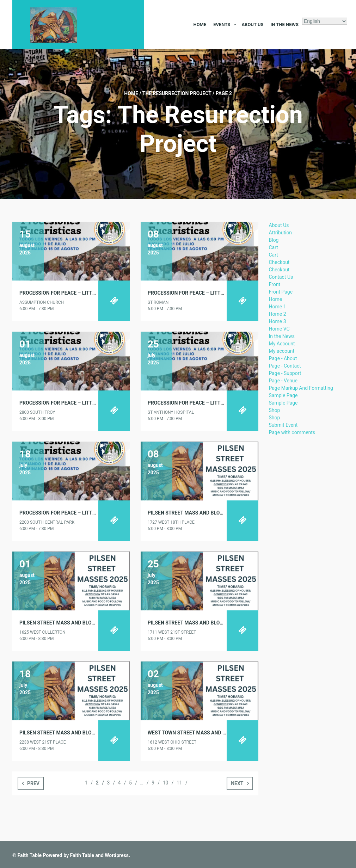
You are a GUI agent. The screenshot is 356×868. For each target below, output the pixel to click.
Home (200, 24)
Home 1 (278, 307)
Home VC (279, 329)
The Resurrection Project (177, 93)
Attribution (281, 233)
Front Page (281, 292)
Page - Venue (283, 381)
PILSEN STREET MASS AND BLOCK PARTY (195, 513)
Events (222, 24)
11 (179, 783)
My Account (282, 344)
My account (282, 351)
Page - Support (285, 373)
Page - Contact (285, 366)
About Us (252, 24)
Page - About (283, 358)
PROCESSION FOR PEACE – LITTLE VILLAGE (69, 293)
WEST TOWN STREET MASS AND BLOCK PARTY (201, 733)
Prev (33, 783)
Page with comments (292, 432)
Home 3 (278, 321)
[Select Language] (325, 21)
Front (275, 284)
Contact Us (281, 277)
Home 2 (278, 314)
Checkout (279, 262)
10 (166, 783)
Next (237, 783)
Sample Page (283, 395)
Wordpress (117, 855)
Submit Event (283, 425)
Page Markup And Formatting (301, 388)
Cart (274, 247)
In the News (284, 24)
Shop (275, 410)
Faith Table (29, 855)
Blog (274, 240)
